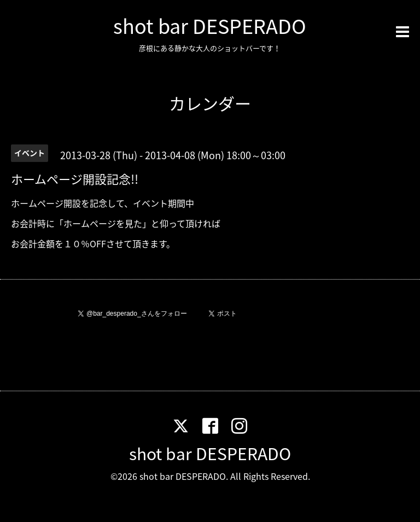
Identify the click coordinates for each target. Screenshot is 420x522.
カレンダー (210, 103)
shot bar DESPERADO (210, 26)
